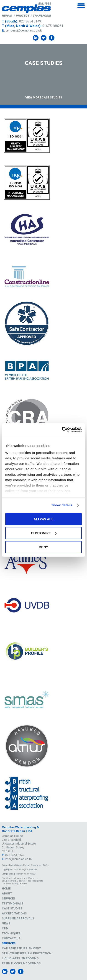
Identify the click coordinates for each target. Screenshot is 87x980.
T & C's (46, 865)
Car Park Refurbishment (21, 948)
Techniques (11, 933)
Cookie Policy (23, 865)
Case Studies (12, 908)
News (6, 923)
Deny (43, 547)
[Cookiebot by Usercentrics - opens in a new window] (62, 430)
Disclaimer (36, 865)
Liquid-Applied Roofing (20, 958)
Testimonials (13, 903)
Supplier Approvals (18, 918)
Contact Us (11, 938)
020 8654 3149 (30, 21)
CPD (5, 928)
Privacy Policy (8, 865)
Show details (62, 505)
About (7, 893)
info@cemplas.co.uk (19, 859)
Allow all (43, 519)
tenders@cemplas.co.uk (24, 30)
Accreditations (14, 913)
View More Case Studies (44, 97)
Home (6, 888)
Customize (44, 533)
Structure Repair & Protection (27, 953)
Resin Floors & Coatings (21, 963)
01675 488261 (53, 26)
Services (9, 898)
